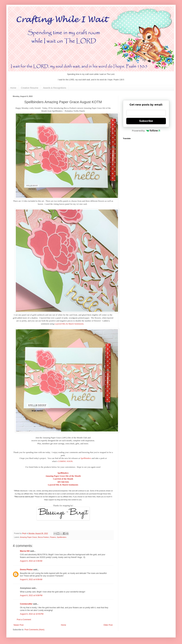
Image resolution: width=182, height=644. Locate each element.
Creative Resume (30, 88)
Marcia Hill (25, 551)
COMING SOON (65, 461)
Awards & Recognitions (55, 88)
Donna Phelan (26, 570)
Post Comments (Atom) (34, 630)
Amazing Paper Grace (28, 537)
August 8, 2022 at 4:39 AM (31, 561)
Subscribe (146, 121)
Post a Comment (24, 620)
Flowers (53, 537)
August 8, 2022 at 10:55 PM (32, 614)
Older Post (108, 625)
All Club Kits (63, 482)
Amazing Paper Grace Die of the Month (63, 476)
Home (13, 88)
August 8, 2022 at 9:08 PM (31, 595)
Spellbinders (86, 458)
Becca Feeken (43, 537)
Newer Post (19, 625)
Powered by (146, 131)
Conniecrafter (26, 604)
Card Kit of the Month (63, 479)
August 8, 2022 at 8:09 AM (31, 579)
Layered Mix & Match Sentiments (69, 324)
